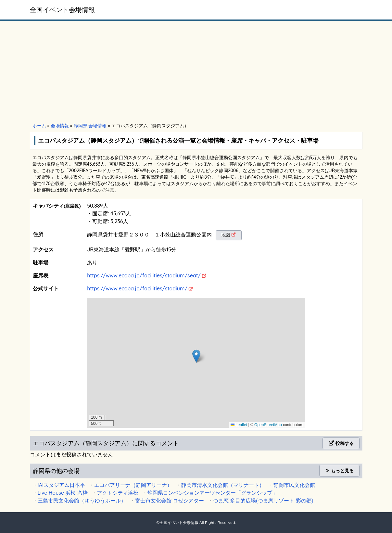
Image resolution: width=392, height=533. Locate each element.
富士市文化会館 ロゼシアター (170, 501)
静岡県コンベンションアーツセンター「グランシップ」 (212, 493)
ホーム (39, 126)
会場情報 (60, 126)
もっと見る (339, 471)
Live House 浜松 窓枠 (63, 493)
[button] (196, 356)
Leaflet (239, 425)
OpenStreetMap (268, 425)
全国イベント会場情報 (62, 10)
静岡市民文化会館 (294, 485)
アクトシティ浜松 (118, 493)
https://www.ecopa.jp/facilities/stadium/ (137, 288)
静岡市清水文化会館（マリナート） (223, 485)
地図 (226, 235)
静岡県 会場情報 (90, 126)
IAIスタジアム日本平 (62, 485)
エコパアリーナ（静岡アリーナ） (133, 485)
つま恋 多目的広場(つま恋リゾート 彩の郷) (263, 501)
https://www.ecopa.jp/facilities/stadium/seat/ (144, 275)
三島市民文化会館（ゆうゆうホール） (82, 501)
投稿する (341, 443)
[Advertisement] (196, 72)
